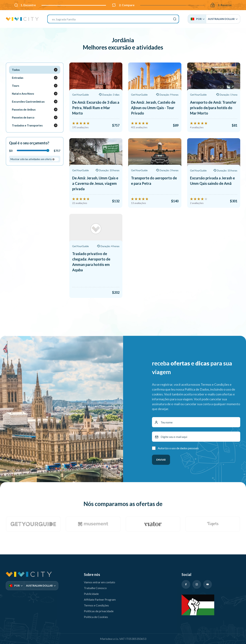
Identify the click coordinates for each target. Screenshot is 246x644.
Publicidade (91, 592)
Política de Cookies (96, 616)
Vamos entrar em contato (100, 581)
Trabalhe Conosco (95, 587)
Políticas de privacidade (99, 610)
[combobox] (113, 19)
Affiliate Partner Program (100, 598)
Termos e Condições (96, 604)
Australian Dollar (223, 19)
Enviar (161, 458)
